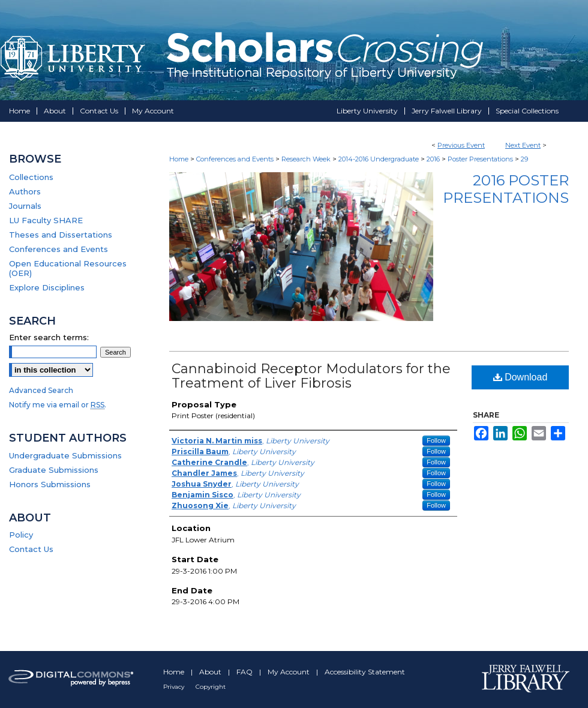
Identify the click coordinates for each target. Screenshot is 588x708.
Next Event (523, 145)
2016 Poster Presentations (506, 189)
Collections (31, 177)
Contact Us (31, 549)
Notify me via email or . (58, 405)
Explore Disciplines (47, 287)
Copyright (211, 687)
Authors (25, 191)
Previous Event (461, 145)
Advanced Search (41, 390)
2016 (434, 159)
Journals (25, 206)
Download (520, 377)
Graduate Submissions (54, 470)
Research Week (307, 159)
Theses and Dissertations (61, 235)
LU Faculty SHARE (46, 220)
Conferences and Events (236, 159)
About (211, 672)
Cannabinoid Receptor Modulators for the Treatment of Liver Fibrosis (311, 376)
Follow (436, 440)
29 (524, 159)
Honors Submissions (50, 484)
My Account (289, 672)
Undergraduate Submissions (65, 455)
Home (179, 159)
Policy (21, 535)
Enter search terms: (49, 337)
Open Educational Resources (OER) (68, 268)
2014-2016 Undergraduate (379, 159)
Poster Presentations (481, 159)
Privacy (175, 687)
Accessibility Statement (365, 672)
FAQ (245, 672)
